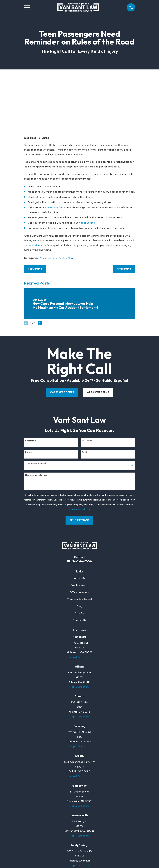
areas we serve (98, 344)
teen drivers (35, 197)
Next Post (124, 221)
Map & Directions (79, 609)
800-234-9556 (79, 513)
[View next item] (40, 275)
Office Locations (79, 544)
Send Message (79, 472)
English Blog (66, 210)
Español (79, 565)
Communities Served (79, 551)
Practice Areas (79, 537)
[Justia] (86, 834)
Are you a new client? (36, 416)
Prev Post (35, 221)
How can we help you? (36, 427)
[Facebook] (67, 834)
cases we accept (62, 344)
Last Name (87, 393)
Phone (28, 404)
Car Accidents (48, 210)
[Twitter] (73, 834)
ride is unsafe (87, 175)
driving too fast (54, 159)
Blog (79, 558)
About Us (79, 530)
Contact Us (79, 572)
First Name (31, 393)
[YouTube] (92, 834)
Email (85, 404)
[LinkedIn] (79, 834)
